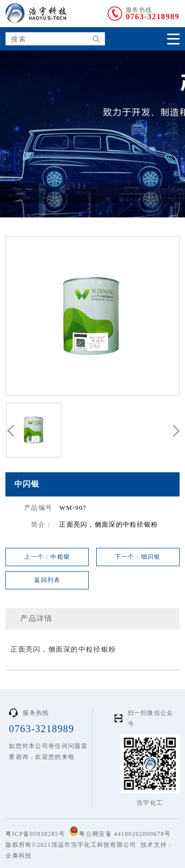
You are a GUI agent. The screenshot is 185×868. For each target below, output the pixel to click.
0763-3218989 (153, 17)
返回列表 (47, 580)
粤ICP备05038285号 (35, 834)
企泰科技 (18, 856)
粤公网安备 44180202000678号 (120, 832)
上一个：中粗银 (47, 557)
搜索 (92, 39)
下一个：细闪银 (138, 557)
